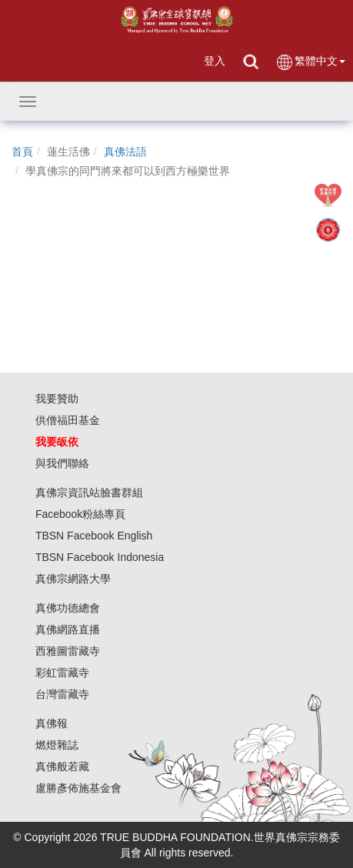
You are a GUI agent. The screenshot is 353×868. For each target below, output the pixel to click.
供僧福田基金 (68, 420)
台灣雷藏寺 (62, 694)
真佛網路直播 (68, 629)
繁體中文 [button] (310, 62)
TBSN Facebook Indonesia (100, 557)
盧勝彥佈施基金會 (78, 788)
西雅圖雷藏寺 (68, 651)
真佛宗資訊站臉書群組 (89, 492)
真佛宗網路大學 (73, 579)
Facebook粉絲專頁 (80, 514)
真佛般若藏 (62, 766)
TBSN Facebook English (94, 536)
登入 (215, 61)
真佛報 (52, 723)
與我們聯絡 (62, 463)
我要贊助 (57, 399)
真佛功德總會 (68, 608)
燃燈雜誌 (57, 745)
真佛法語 (125, 152)
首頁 (22, 152)
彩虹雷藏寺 (62, 673)
